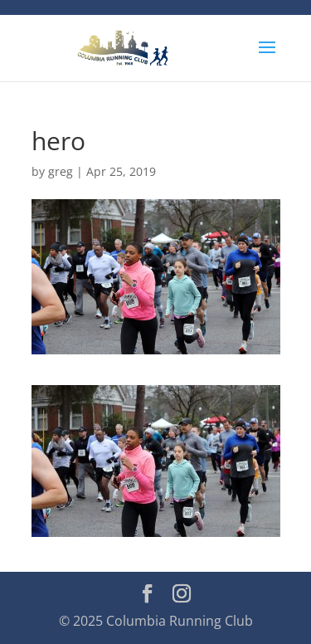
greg (61, 171)
